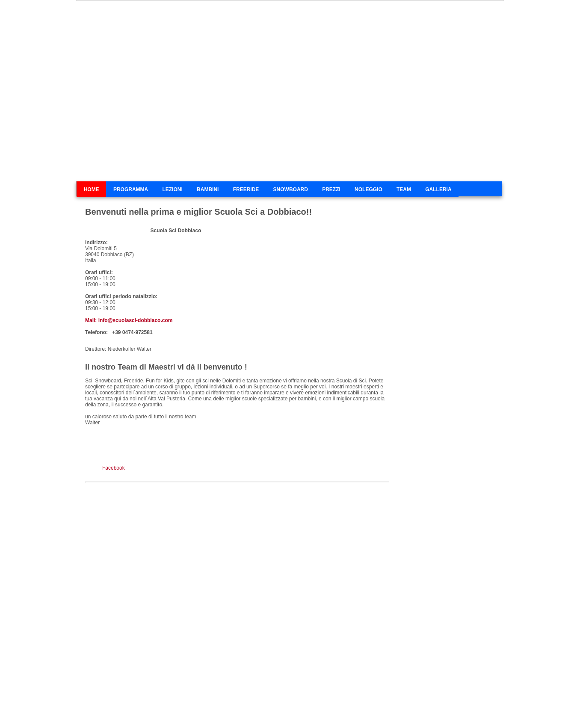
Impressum (396, 714)
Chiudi (568, 722)
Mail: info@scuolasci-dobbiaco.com (129, 320)
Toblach (285, 714)
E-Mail (308, 714)
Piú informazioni (533, 722)
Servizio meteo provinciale (433, 420)
